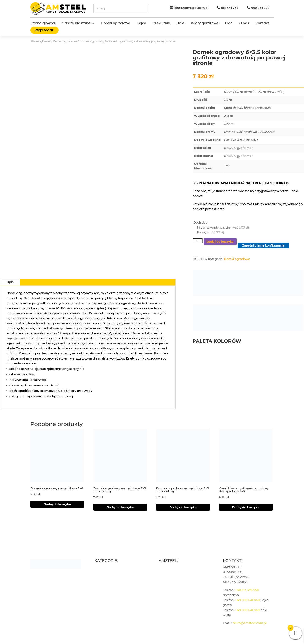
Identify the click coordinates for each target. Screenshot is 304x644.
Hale (180, 24)
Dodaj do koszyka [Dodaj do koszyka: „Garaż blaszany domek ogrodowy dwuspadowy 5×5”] (246, 507)
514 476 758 (230, 8)
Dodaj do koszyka (220, 242)
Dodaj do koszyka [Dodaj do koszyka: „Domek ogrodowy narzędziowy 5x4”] (57, 504)
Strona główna (43, 24)
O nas (244, 24)
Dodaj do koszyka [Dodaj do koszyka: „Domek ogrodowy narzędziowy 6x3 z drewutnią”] (183, 507)
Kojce (141, 24)
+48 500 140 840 (247, 600)
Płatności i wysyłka (173, 587)
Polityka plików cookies (176, 592)
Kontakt (262, 24)
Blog (229, 24)
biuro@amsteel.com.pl (191, 8)
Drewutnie (161, 24)
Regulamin (167, 577)
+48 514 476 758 (247, 590)
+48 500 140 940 (247, 610)
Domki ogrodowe (116, 24)
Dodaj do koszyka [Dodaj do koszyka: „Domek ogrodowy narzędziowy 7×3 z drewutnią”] (120, 507)
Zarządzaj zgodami (173, 597)
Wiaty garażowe (205, 24)
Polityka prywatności (174, 582)
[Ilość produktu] (198, 241)
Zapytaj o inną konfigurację (263, 245)
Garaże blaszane (76, 24)
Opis (10, 282)
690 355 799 (260, 8)
